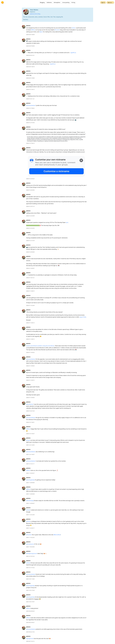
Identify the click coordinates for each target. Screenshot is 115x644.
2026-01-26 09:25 (30, 179)
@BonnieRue (57, 535)
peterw (28, 26)
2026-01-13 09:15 (30, 380)
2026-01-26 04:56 (30, 190)
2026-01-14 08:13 (30, 339)
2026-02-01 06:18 (30, 67)
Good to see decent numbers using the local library (40, 346)
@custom (57, 30)
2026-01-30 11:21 (30, 99)
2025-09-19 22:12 (30, 641)
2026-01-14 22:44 (30, 305)
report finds (83, 317)
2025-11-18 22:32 (30, 537)
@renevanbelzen (31, 105)
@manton (29, 535)
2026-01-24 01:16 (30, 206)
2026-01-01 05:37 (30, 434)
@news (28, 440)
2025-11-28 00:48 (30, 494)
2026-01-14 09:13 (30, 323)
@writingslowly (30, 480)
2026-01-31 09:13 (30, 89)
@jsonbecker (30, 404)
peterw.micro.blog (35, 14)
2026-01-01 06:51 (30, 422)
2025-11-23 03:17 (30, 528)
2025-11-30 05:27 (30, 473)
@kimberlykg (30, 501)
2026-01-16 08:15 (30, 291)
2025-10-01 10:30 (30, 579)
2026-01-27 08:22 (30, 108)
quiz (67, 222)
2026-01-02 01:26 (30, 411)
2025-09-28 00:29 (30, 611)
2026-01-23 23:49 (30, 216)
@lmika (28, 510)
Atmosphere (57, 3)
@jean (41, 32)
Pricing (73, 3)
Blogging (42, 3)
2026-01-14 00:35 (30, 366)
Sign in (103, 3)
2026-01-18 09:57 (30, 268)
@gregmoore (30, 639)
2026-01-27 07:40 (30, 123)
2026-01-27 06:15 (30, 143)
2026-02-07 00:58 (30, 46)
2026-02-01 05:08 (30, 78)
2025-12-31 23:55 (30, 445)
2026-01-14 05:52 (30, 352)
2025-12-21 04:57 (30, 454)
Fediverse (49, 3)
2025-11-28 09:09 (30, 483)
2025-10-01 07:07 (30, 602)
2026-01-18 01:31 (30, 278)
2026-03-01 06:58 (30, 35)
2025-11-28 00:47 (30, 503)
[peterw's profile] (24, 27)
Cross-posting (66, 3)
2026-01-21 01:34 (30, 241)
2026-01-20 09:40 (30, 252)
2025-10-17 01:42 (30, 568)
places (74, 28)
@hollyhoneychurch (32, 554)
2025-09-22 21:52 (30, 632)
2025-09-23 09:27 (30, 622)
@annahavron (30, 544)
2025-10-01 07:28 (30, 590)
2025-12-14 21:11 (30, 464)
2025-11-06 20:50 (30, 547)
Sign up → (110, 3)
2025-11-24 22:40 (30, 515)
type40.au (73, 53)
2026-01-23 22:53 (30, 228)
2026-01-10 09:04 (30, 398)
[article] (58, 30)
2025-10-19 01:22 (30, 556)
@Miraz (33, 30)
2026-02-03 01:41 (30, 55)
